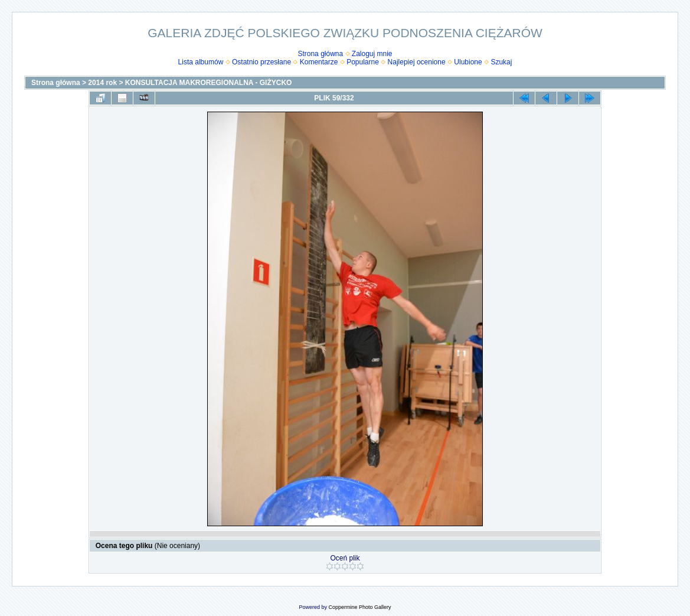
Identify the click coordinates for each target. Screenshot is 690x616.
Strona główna (320, 54)
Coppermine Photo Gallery (359, 607)
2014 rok (102, 83)
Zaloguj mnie (372, 54)
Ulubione (468, 62)
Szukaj (501, 62)
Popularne (363, 62)
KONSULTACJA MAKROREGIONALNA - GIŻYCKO (209, 83)
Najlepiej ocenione (417, 62)
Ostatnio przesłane (261, 62)
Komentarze (319, 62)
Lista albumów (201, 62)
